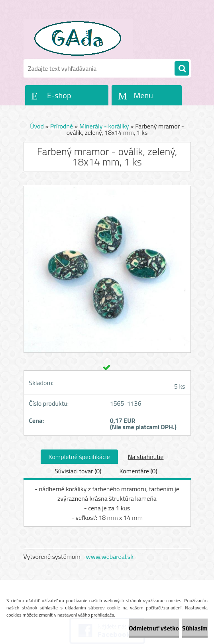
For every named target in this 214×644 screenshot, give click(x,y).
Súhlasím (195, 628)
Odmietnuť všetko (154, 628)
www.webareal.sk (110, 556)
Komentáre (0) (138, 471)
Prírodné (62, 126)
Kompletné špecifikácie (79, 457)
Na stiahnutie (146, 457)
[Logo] (78, 39)
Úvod (37, 126)
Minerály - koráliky (104, 126)
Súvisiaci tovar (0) (78, 471)
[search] (182, 69)
